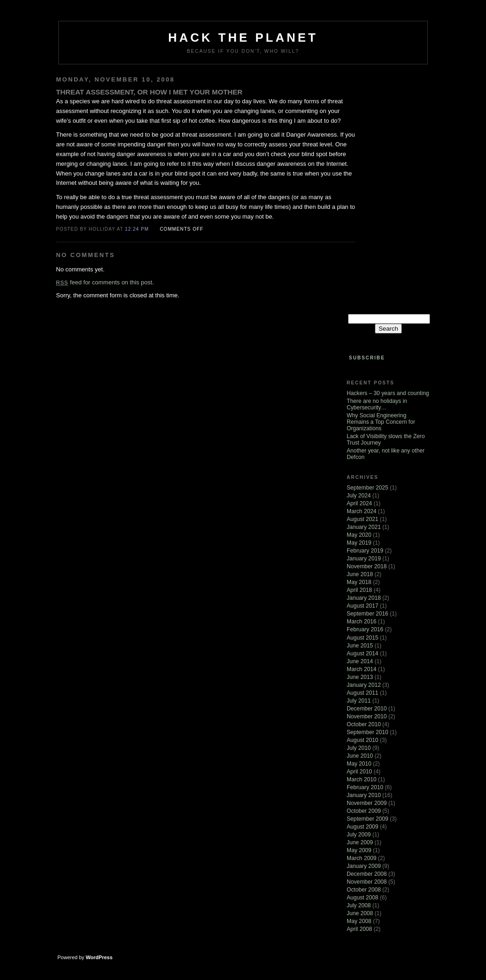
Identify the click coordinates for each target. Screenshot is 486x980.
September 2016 (368, 614)
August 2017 (362, 606)
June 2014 (360, 661)
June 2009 (360, 842)
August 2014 (362, 653)
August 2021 (362, 519)
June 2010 (360, 756)
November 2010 (367, 716)
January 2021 (364, 527)
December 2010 (367, 709)
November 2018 (367, 566)
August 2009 (362, 827)
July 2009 (359, 835)
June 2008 (360, 913)
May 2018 (359, 582)
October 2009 (364, 811)
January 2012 (364, 685)
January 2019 (364, 559)
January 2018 (364, 598)
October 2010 (364, 724)
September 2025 (368, 488)
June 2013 (360, 677)
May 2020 (359, 535)
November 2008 (367, 882)
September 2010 (368, 732)
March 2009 (361, 858)
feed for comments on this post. (105, 282)
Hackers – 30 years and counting (388, 393)
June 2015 (360, 646)
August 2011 (362, 693)
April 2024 (359, 503)
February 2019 (365, 551)
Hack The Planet (243, 38)
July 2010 (359, 748)
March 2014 (361, 669)
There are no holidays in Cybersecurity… (377, 404)
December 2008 (367, 874)
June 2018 (360, 574)
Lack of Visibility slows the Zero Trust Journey (386, 440)
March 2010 (361, 779)
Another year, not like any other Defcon (386, 454)
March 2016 (361, 622)
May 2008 (359, 921)
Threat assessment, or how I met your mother (149, 92)
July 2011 (359, 701)
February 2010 (365, 787)
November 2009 (367, 803)
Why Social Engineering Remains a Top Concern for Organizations (381, 422)
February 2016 (365, 629)
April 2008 (359, 929)
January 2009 (364, 866)
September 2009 (368, 819)
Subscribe (367, 358)
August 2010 (362, 740)
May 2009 (359, 850)
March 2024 (361, 511)
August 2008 (362, 898)
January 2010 (364, 795)
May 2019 (359, 543)
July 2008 (359, 905)
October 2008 (364, 890)
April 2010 (359, 772)
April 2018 (359, 590)
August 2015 (362, 638)
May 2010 (359, 764)
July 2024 (359, 496)
